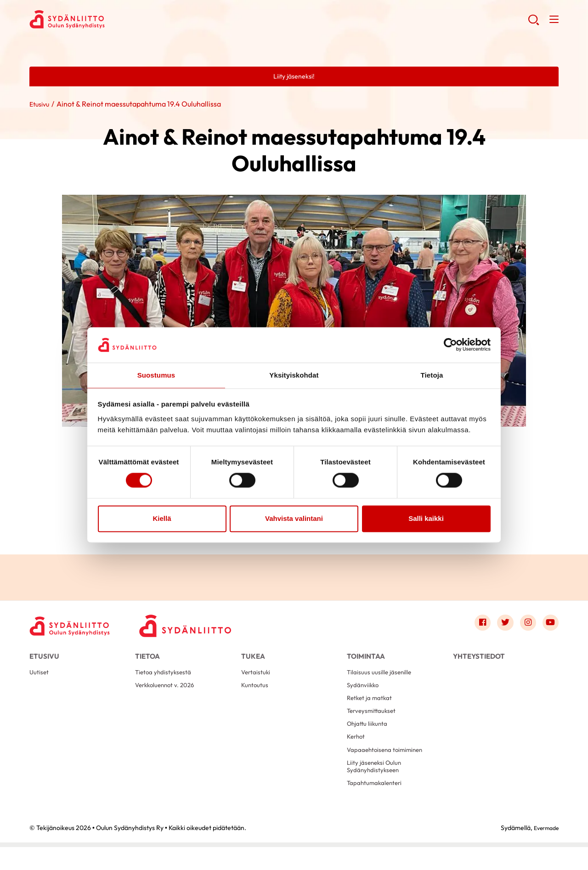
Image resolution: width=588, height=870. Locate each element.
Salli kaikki (426, 519)
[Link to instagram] (525, 625)
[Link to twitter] (500, 625)
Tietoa (147, 658)
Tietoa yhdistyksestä (166, 679)
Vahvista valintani (294, 519)
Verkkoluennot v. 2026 (168, 694)
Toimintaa (366, 658)
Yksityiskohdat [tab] (294, 375)
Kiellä (162, 519)
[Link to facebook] (475, 625)
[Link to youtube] (549, 625)
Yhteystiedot (479, 658)
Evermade (544, 851)
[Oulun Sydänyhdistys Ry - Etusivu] (75, 627)
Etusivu (41, 105)
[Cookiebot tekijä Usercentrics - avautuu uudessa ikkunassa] (450, 345)
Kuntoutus (257, 694)
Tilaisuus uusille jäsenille (382, 679)
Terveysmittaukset (375, 723)
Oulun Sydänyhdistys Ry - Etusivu (103, 21)
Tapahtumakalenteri (378, 805)
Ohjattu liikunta (370, 738)
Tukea (253, 658)
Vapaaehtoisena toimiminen (389, 767)
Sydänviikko (365, 694)
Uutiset (40, 679)
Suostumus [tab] (156, 375)
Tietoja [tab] (432, 375)
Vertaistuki (257, 679)
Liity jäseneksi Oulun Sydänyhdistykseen (377, 786)
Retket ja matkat (373, 709)
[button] (532, 23)
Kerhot (357, 753)
